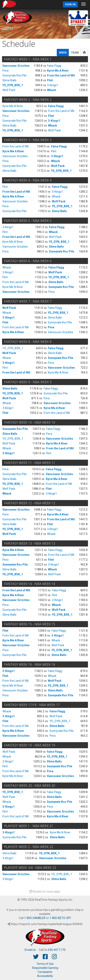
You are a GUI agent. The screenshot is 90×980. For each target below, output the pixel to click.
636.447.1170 (57, 950)
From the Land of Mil (61, 75)
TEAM (75, 53)
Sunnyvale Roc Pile (14, 75)
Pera (5, 71)
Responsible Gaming (45, 968)
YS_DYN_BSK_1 (13, 85)
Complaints (45, 972)
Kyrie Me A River (58, 71)
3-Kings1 (53, 85)
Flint (50, 80)
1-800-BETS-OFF (60, 918)
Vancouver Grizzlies (16, 66)
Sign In (70, 4)
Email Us (30, 950)
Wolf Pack (9, 90)
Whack (51, 90)
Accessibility (45, 976)
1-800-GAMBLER (35, 918)
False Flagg (54, 66)
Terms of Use (45, 964)
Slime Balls (9, 80)
